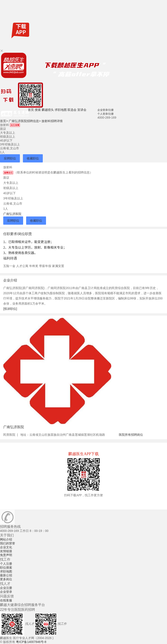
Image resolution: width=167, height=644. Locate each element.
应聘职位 (10, 158)
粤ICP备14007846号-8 (31, 642)
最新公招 (6, 575)
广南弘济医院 (12, 214)
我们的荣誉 (8, 543)
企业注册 (6, 588)
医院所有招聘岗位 (131, 435)
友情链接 (6, 551)
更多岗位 (6, 579)
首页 (31, 110)
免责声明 (6, 555)
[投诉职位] (10, 309)
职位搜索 (6, 568)
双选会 (72, 110)
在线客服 (6, 600)
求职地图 (61, 110)
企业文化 (6, 547)
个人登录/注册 (106, 114)
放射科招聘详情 (52, 121)
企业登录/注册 (106, 110)
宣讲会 (82, 110)
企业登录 (6, 592)
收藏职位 (33, 158)
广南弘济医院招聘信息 (25, 121)
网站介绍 (6, 539)
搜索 (38, 110)
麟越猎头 (48, 110)
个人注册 (6, 564)
